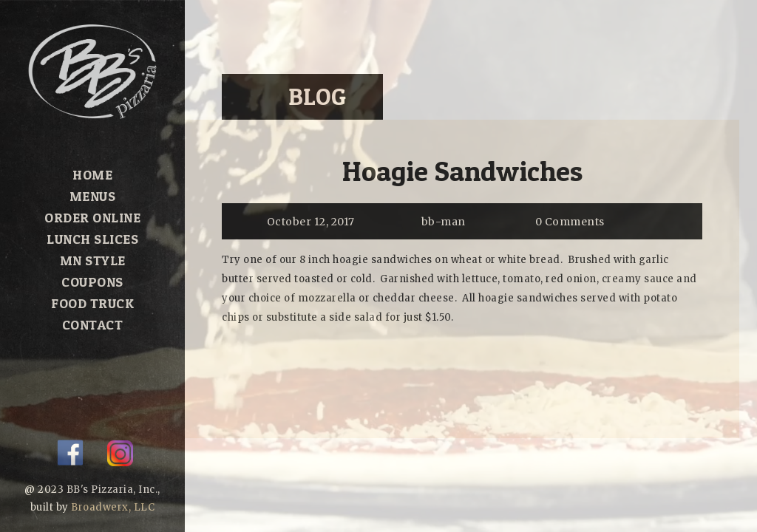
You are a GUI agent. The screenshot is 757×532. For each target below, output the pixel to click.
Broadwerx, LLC (113, 507)
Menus (93, 196)
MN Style (93, 260)
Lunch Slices (92, 239)
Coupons (92, 282)
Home (92, 175)
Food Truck (92, 303)
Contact (93, 325)
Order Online (92, 218)
